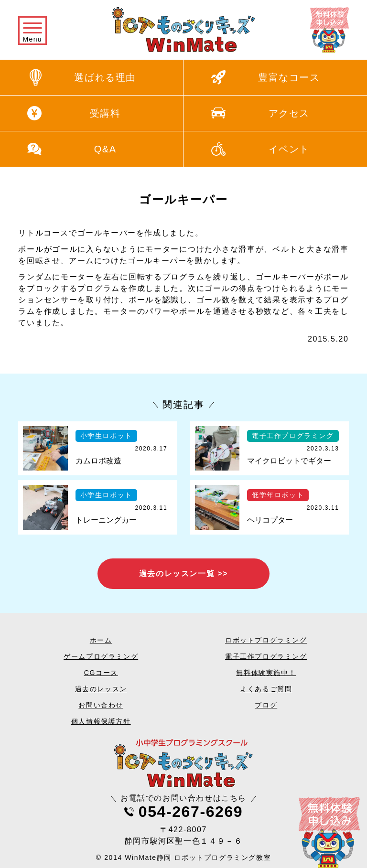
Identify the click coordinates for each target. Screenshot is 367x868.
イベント (289, 149)
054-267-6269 (191, 812)
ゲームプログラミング (101, 656)
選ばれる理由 (105, 77)
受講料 (105, 113)
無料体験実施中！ (266, 673)
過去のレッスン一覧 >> (183, 573)
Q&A (105, 149)
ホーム (101, 640)
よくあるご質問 (266, 689)
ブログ (266, 705)
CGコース (101, 673)
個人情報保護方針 (101, 721)
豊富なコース (289, 77)
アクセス (289, 113)
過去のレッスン (101, 689)
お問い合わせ (101, 705)
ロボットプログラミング (266, 640)
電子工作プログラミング (266, 656)
